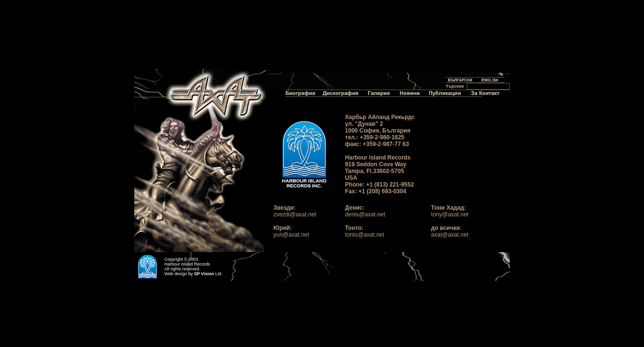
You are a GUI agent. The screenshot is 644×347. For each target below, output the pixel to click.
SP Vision (204, 274)
